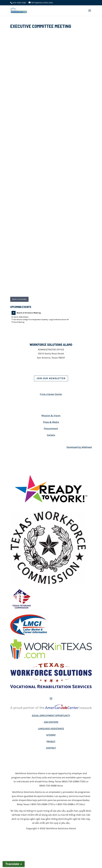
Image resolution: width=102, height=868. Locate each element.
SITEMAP (51, 735)
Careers (51, 435)
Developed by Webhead (79, 447)
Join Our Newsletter (51, 378)
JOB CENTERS (51, 722)
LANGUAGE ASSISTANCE (51, 729)
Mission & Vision (51, 416)
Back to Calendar (19, 299)
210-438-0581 (19, 3)
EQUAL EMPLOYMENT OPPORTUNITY (51, 715)
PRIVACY (51, 741)
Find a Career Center (51, 394)
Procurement (51, 428)
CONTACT (51, 748)
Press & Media (51, 422)
